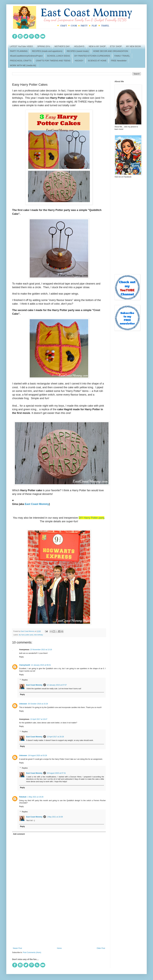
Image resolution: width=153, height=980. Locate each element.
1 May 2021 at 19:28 (35, 797)
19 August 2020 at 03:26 (37, 756)
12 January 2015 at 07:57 (57, 685)
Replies (25, 680)
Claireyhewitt (25, 665)
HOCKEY (79, 61)
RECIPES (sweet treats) (78, 51)
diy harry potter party (26, 635)
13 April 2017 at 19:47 (39, 719)
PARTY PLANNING (19, 51)
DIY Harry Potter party (91, 518)
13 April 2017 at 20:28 (55, 737)
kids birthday (39, 635)
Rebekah (23, 797)
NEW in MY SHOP (97, 46)
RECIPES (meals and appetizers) (47, 51)
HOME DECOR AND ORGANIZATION (111, 51)
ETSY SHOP (116, 46)
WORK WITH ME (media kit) (23, 65)
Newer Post (17, 948)
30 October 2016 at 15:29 (38, 704)
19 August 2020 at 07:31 (56, 773)
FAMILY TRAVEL (122, 56)
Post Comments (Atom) (32, 952)
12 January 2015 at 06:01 (41, 665)
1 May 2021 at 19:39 (55, 817)
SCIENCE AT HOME (97, 61)
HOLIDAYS (79, 46)
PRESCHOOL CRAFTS (21, 61)
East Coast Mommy (37, 504)
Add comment (19, 834)
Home (59, 948)
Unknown (23, 704)
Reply (21, 657)
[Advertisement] (59, 923)
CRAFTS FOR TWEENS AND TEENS (53, 61)
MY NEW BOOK (134, 46)
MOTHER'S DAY (62, 46)
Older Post (101, 948)
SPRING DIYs (44, 46)
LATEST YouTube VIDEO (21, 46)
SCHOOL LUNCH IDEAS (58, 56)
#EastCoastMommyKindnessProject (26, 56)
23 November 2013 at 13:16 (41, 650)
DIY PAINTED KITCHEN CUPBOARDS (92, 56)
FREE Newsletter (119, 61)
